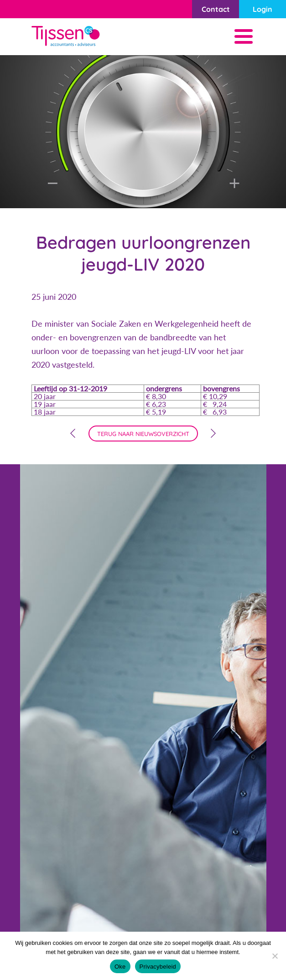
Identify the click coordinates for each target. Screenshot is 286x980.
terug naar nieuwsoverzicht (143, 434)
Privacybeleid (158, 967)
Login (263, 9)
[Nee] (275, 956)
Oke (120, 967)
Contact (216, 9)
